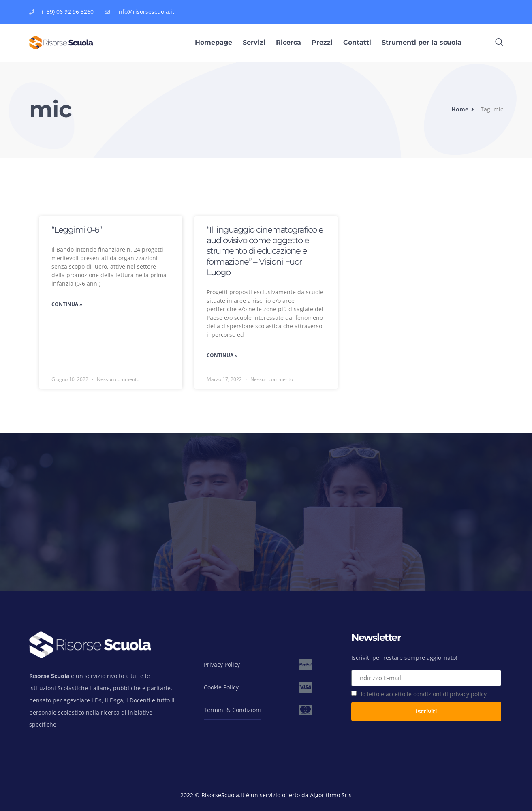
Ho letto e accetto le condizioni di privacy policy (422, 694)
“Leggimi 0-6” (77, 230)
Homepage (214, 42)
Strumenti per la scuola (422, 42)
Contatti (357, 42)
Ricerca (288, 42)
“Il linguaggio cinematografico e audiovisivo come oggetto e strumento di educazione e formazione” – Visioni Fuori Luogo (265, 251)
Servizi (254, 42)
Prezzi (322, 42)
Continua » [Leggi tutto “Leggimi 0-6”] (67, 304)
